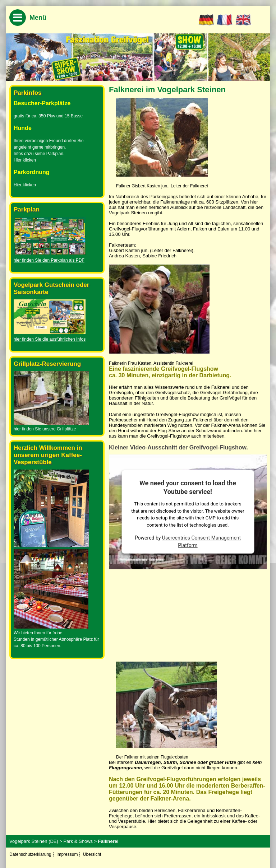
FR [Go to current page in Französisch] (225, 20)
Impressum (67, 854)
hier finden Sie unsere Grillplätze (45, 429)
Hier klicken (25, 160)
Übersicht (92, 854)
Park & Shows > (80, 841)
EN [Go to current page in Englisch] (243, 20)
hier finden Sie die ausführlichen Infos (50, 339)
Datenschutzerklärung (30, 854)
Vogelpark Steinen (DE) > (36, 841)
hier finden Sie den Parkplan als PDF (49, 260)
